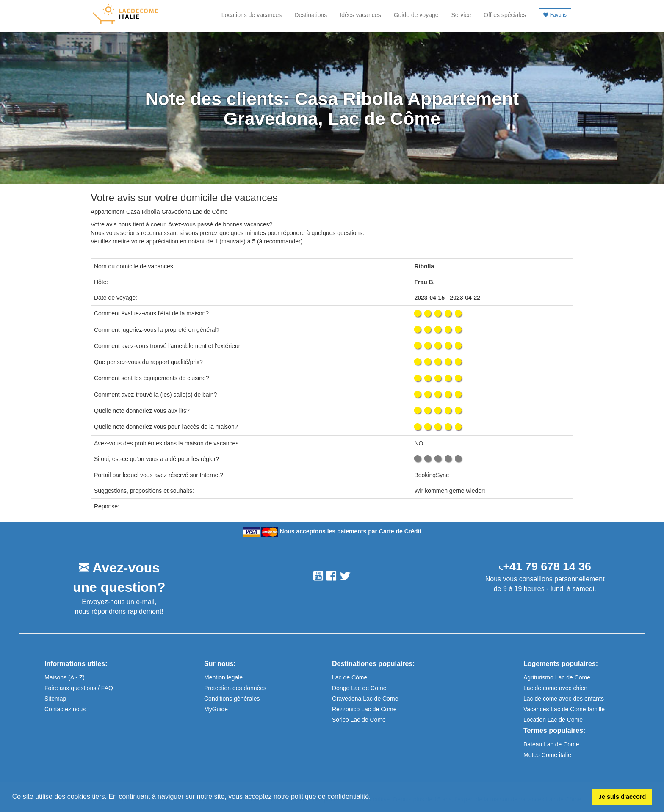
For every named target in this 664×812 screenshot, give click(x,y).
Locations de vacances (252, 15)
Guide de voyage (416, 15)
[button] (374, 798)
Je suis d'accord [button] (622, 797)
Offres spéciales (505, 15)
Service (461, 15)
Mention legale (223, 677)
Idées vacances (360, 15)
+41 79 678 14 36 (547, 566)
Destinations (311, 15)
